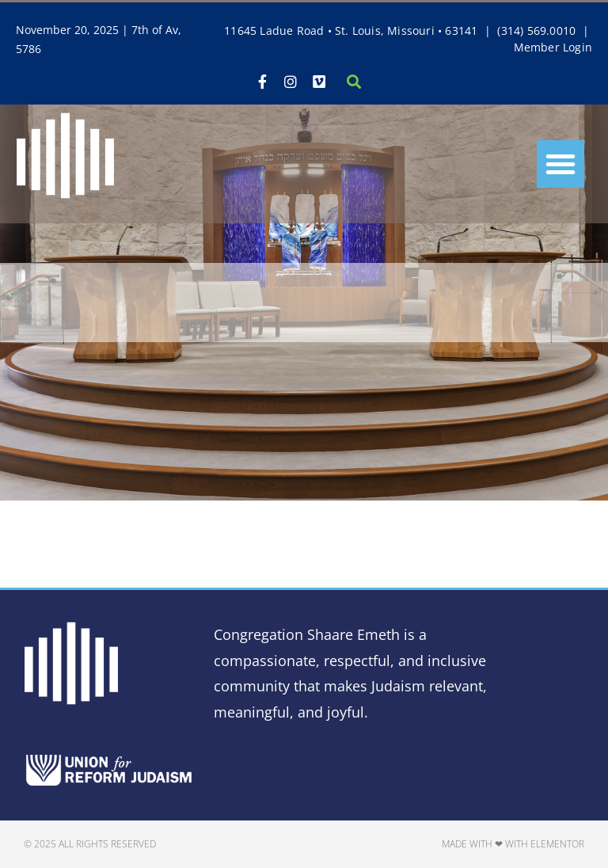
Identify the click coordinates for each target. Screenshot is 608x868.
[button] (560, 164)
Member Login (553, 47)
